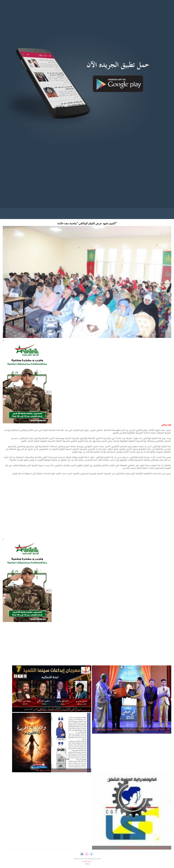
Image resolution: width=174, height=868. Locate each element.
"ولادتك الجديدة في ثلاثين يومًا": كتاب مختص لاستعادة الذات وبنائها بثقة (63, 770)
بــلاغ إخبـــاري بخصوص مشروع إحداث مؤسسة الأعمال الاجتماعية (144, 848)
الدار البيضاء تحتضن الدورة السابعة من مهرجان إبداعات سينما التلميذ (64, 710)
